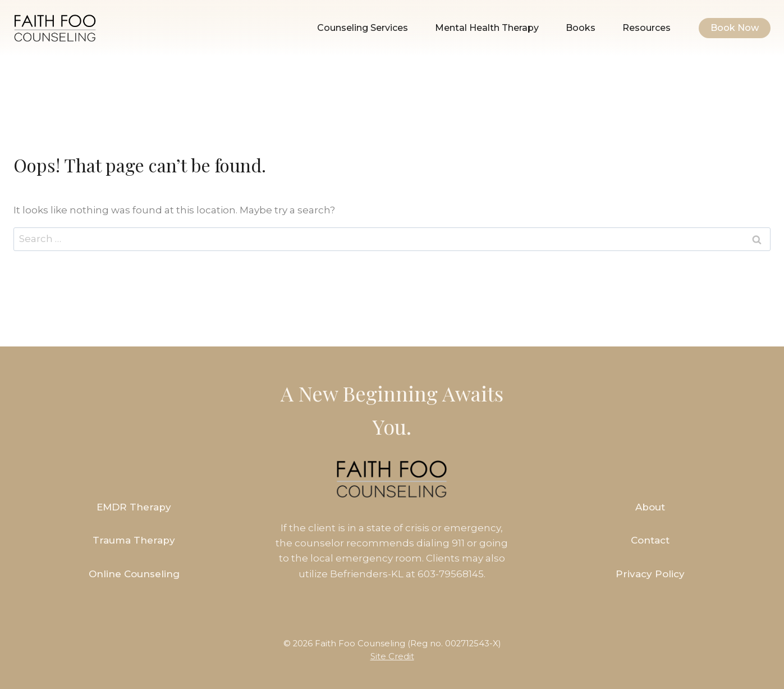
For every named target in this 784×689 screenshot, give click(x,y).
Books (581, 28)
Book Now (735, 28)
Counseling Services (363, 28)
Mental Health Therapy (487, 28)
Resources (647, 28)
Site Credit (392, 656)
